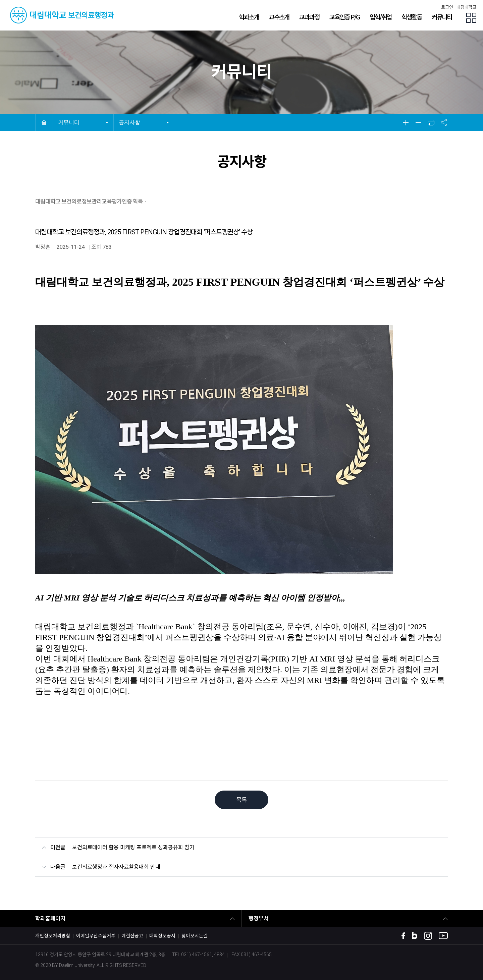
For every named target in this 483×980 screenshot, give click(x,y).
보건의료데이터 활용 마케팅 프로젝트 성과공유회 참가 (133, 847)
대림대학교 (467, 7)
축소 (418, 122)
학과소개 (249, 17)
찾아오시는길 (195, 936)
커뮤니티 (70, 120)
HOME (44, 122)
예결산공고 (132, 936)
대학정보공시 (162, 936)
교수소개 (279, 17)
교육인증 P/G (344, 17)
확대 (406, 122)
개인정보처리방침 (53, 936)
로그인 (447, 7)
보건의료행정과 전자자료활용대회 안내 (116, 867)
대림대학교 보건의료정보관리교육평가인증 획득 (89, 201)
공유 (444, 122)
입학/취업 (381, 17)
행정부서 (259, 918)
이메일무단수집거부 (96, 936)
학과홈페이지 (50, 918)
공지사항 (131, 120)
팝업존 (471, 18)
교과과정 (309, 17)
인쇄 (431, 122)
